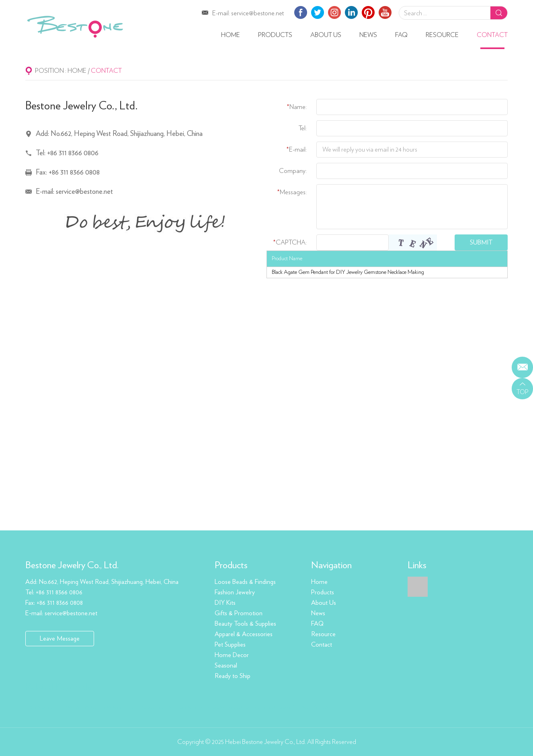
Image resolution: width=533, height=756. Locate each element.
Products (275, 35)
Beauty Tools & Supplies (245, 624)
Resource (442, 35)
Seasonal (226, 666)
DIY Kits (225, 603)
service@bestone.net (257, 13)
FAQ (401, 35)
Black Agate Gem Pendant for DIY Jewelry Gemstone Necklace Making (348, 272)
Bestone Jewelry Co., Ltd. (72, 565)
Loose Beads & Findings (245, 582)
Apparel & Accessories (244, 634)
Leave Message (60, 639)
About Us (326, 35)
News (368, 35)
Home (231, 35)
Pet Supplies (230, 645)
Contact (492, 35)
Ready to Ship (233, 676)
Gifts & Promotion (239, 613)
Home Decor (232, 655)
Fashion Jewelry (235, 592)
